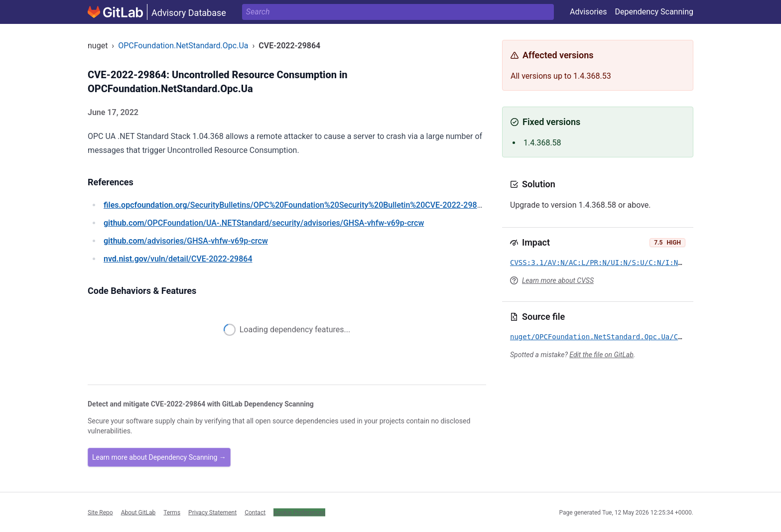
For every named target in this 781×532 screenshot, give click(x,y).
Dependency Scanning (654, 12)
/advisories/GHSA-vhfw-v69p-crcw (186, 241)
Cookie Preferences (299, 512)
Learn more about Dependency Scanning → (159, 457)
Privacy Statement (212, 512)
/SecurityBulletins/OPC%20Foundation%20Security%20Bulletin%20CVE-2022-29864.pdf (302, 205)
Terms (172, 512)
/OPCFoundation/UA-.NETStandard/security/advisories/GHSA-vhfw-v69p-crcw (264, 223)
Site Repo (100, 512)
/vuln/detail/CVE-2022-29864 (178, 259)
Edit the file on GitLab (601, 355)
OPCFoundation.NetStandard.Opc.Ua (183, 46)
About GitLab (138, 512)
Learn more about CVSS (558, 280)
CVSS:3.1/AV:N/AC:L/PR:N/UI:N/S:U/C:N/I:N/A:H (602, 263)
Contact (255, 512)
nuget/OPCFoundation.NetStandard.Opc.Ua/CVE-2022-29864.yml (630, 337)
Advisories (588, 12)
